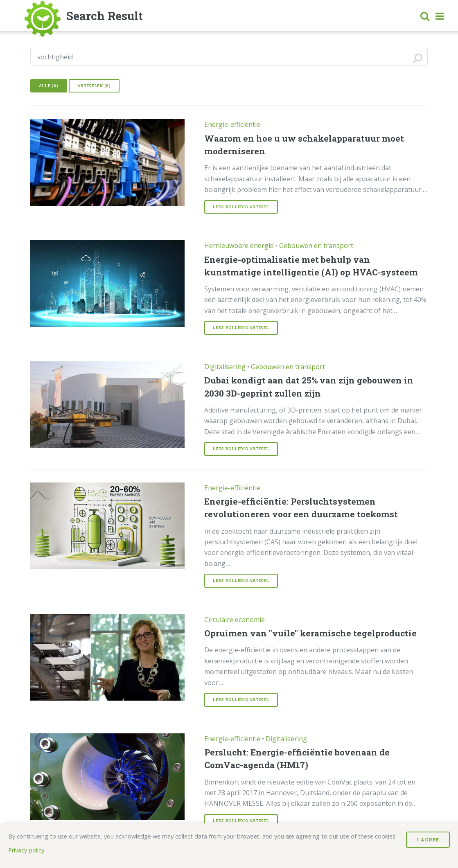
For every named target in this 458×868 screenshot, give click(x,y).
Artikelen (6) (94, 86)
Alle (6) (49, 86)
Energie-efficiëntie (232, 124)
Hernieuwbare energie (239, 246)
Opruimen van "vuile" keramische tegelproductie (310, 633)
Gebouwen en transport (316, 246)
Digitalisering (225, 367)
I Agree (428, 840)
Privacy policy (26, 850)
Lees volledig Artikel (241, 207)
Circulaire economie (235, 620)
